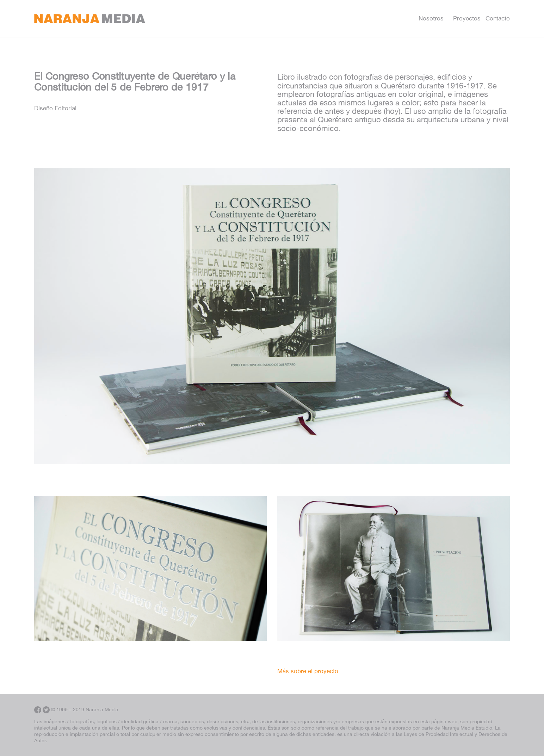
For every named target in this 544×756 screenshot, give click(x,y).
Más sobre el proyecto (308, 671)
